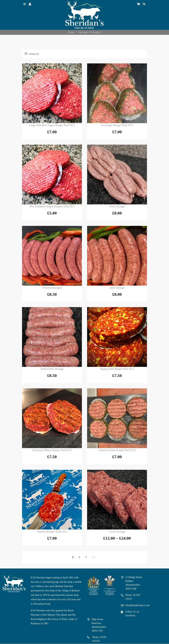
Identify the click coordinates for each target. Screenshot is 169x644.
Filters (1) (32, 54)
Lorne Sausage (117, 531)
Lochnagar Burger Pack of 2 (117, 125)
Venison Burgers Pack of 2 (52, 531)
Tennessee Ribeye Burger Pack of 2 (52, 450)
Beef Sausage (117, 288)
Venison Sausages (52, 288)
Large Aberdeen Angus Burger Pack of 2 (52, 125)
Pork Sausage (117, 206)
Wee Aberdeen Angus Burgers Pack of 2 (52, 206)
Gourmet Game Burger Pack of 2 (117, 450)
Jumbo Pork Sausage (52, 369)
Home (71, 32)
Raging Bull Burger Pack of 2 (117, 369)
